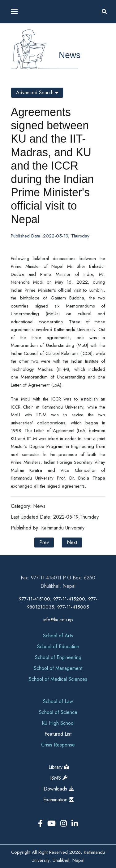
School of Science (58, 712)
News (70, 55)
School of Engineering (58, 657)
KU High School (58, 723)
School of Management (58, 668)
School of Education (58, 647)
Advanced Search (37, 93)
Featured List (58, 734)
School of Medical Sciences (58, 679)
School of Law (58, 701)
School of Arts (58, 636)
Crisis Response (58, 745)
